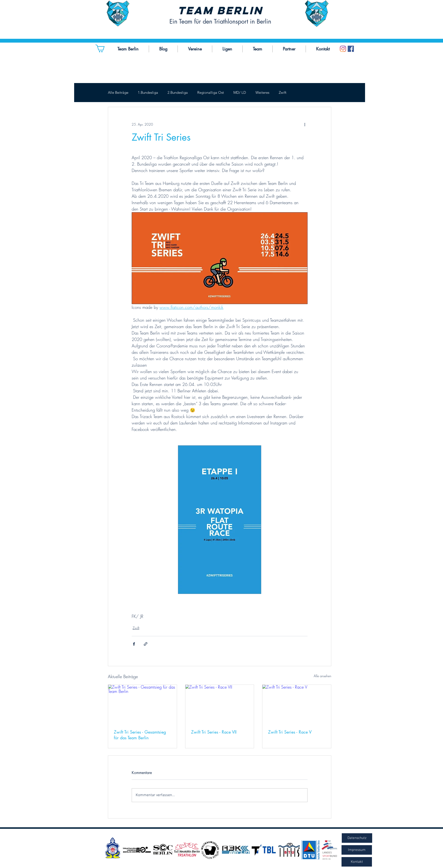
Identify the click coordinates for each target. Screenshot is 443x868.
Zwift (283, 93)
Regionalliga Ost (211, 93)
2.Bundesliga (178, 93)
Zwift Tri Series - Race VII (214, 732)
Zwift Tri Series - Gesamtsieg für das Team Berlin (140, 735)
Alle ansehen (323, 676)
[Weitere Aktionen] (305, 124)
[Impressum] (357, 850)
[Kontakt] (357, 862)
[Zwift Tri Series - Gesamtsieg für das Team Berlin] (142, 704)
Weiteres (262, 93)
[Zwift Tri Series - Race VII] (220, 704)
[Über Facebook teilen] (134, 644)
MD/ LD (240, 93)
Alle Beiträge (118, 93)
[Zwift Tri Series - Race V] (297, 704)
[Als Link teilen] (146, 644)
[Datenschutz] (357, 838)
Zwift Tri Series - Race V (290, 732)
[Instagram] (343, 49)
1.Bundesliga (148, 93)
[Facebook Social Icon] (351, 49)
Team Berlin (220, 10)
